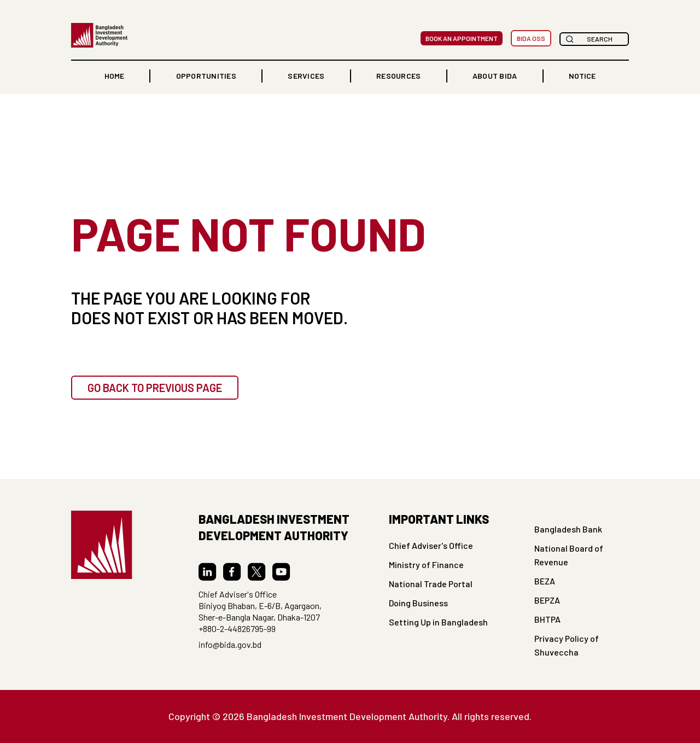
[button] (206, 76)
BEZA (545, 581)
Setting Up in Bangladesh (438, 622)
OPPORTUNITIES (206, 76)
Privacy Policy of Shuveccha (567, 645)
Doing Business (418, 603)
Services (306, 76)
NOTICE (582, 76)
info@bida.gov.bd (230, 644)
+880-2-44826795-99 (237, 628)
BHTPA (547, 619)
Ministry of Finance (426, 564)
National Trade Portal (431, 584)
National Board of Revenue (569, 555)
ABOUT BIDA (495, 76)
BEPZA (547, 600)
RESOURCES (398, 76)
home (114, 76)
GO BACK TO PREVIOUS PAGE (155, 388)
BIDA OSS (531, 38)
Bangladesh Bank (568, 529)
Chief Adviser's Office (431, 545)
